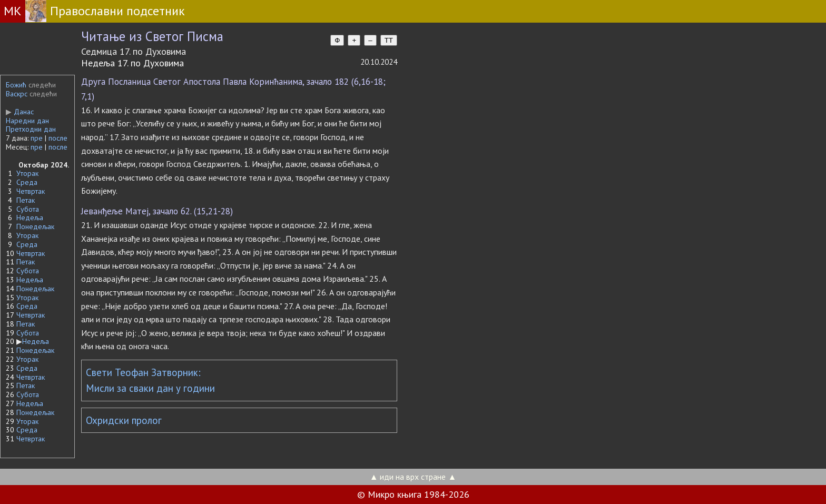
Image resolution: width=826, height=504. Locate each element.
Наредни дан (27, 121)
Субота (28, 209)
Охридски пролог (124, 420)
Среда (27, 182)
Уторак (27, 173)
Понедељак (35, 226)
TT (389, 40)
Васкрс (17, 94)
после (58, 138)
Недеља (30, 218)
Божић (16, 85)
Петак (26, 200)
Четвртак (31, 191)
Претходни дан (31, 129)
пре (37, 138)
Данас (20, 112)
